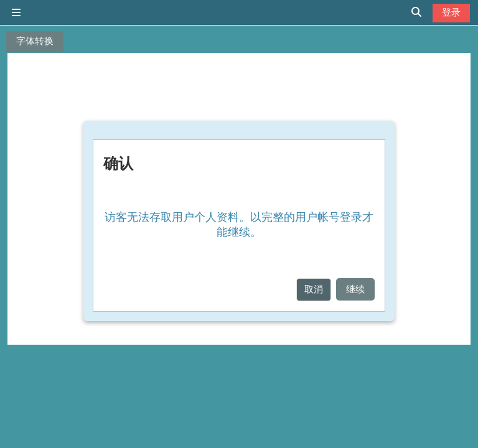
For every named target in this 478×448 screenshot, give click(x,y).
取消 (314, 289)
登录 (451, 12)
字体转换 (35, 41)
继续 (355, 289)
